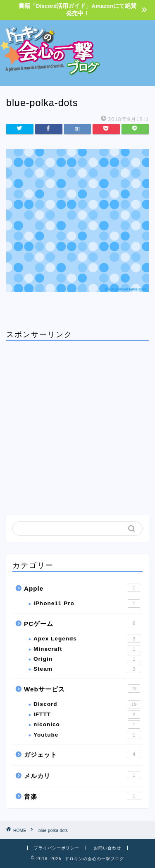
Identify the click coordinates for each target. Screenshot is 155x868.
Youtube (87, 735)
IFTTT (87, 715)
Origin (87, 659)
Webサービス (82, 689)
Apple (82, 588)
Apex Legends (87, 639)
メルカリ (82, 775)
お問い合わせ (107, 848)
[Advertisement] (128, 52)
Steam (87, 669)
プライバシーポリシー (57, 848)
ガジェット (82, 754)
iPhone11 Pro (87, 604)
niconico (87, 725)
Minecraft (87, 649)
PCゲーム (82, 623)
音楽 (82, 796)
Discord (87, 704)
